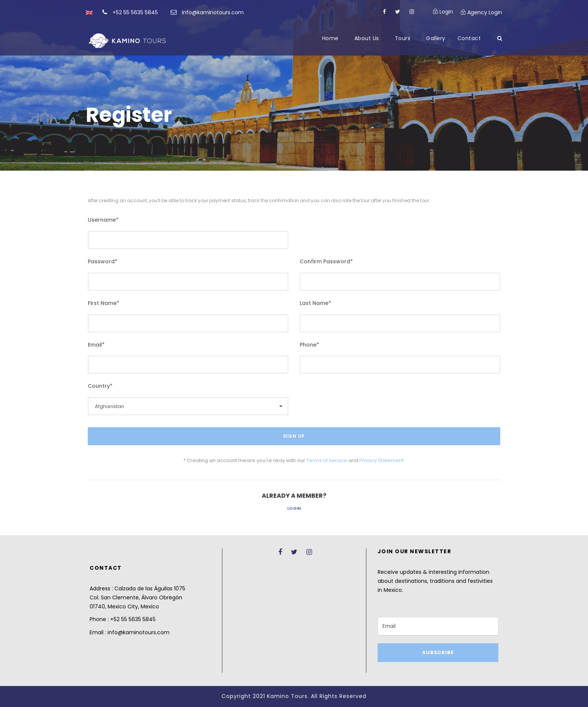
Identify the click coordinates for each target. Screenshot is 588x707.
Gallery (436, 38)
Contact (469, 38)
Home (330, 38)
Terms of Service (327, 460)
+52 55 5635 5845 (135, 12)
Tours (403, 38)
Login (294, 508)
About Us (367, 38)
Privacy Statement (381, 460)
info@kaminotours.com (213, 12)
